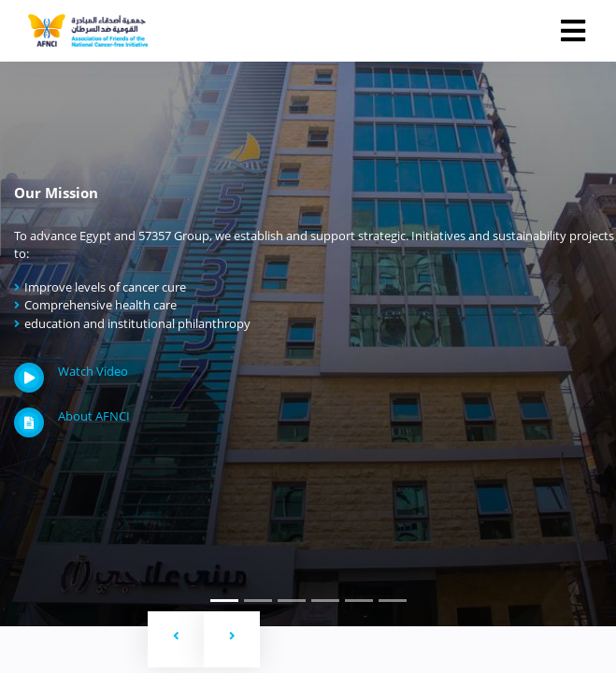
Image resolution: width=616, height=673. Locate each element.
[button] (176, 639)
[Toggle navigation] (573, 31)
